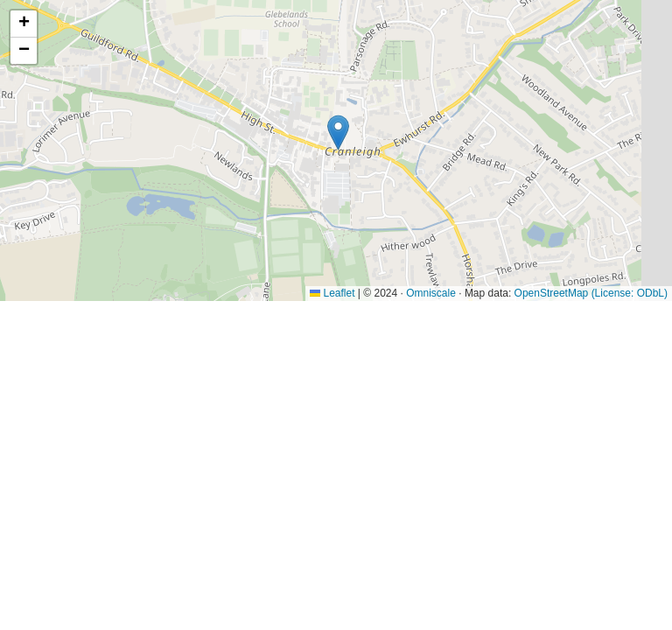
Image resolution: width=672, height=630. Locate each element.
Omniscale (431, 293)
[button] (338, 133)
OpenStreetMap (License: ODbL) (591, 293)
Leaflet (332, 293)
